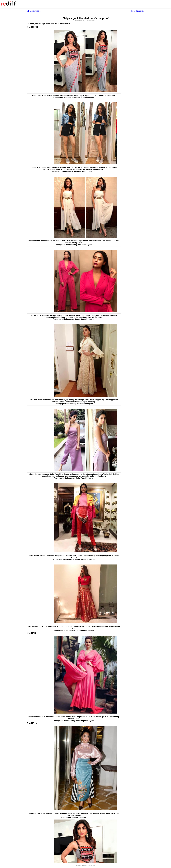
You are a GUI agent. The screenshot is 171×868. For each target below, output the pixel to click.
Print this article (138, 11)
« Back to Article (34, 11)
